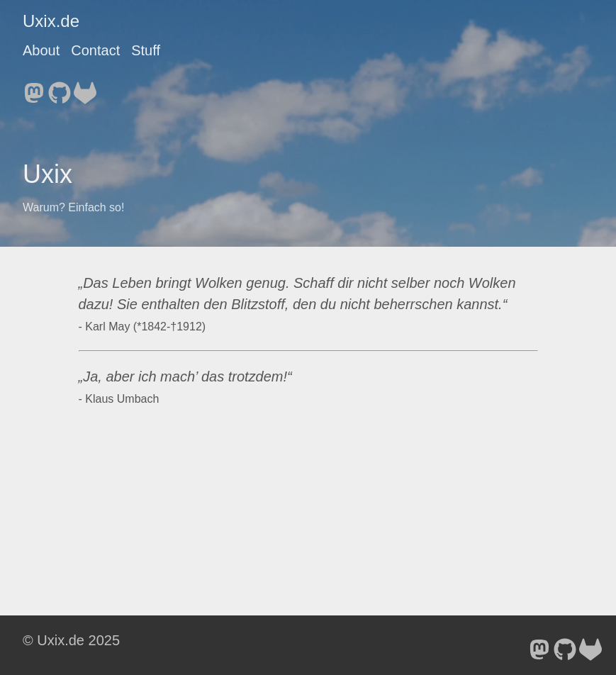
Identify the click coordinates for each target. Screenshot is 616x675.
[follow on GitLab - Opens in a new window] (85, 89)
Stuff (146, 50)
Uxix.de (51, 21)
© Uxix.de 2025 (71, 640)
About (41, 50)
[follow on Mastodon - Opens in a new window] (34, 89)
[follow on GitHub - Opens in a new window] (60, 89)
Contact (95, 50)
